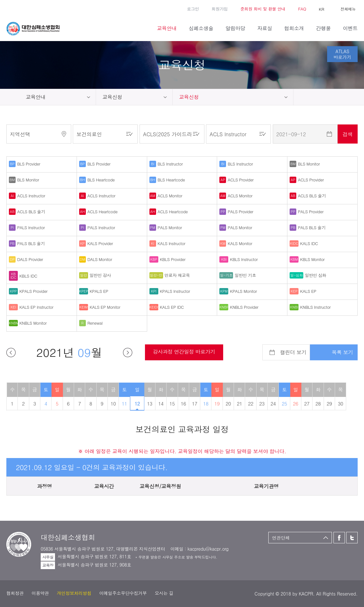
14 (161, 403)
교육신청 (112, 97)
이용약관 (40, 593)
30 (341, 403)
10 (113, 403)
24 (273, 403)
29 (329, 403)
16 (183, 403)
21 (240, 403)
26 (296, 403)
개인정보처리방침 (74, 593)
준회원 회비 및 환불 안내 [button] (263, 9)
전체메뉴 (348, 9)
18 (206, 403)
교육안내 (36, 97)
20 (228, 403)
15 (172, 403)
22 (251, 403)
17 (195, 403)
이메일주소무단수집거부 (123, 593)
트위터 (19, 8)
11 (124, 403)
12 (137, 403)
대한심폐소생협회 (33, 29)
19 (217, 403)
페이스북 (10, 8)
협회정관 (15, 593)
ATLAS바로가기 (342, 54)
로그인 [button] (193, 9)
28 (318, 403)
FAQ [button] (302, 9)
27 (307, 403)
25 (284, 403)
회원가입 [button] (220, 9)
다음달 (128, 353)
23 (262, 403)
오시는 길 (164, 593)
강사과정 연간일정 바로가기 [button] (184, 352)
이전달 (11, 353)
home (10, 97)
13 (150, 403)
